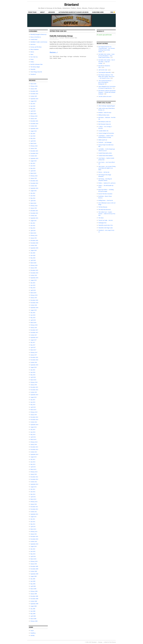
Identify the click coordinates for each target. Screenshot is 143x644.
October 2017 (34, 335)
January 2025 (34, 119)
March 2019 (33, 293)
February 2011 (34, 532)
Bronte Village (63, 57)
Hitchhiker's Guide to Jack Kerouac (39, 42)
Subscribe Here (98, 12)
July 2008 (33, 609)
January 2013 (34, 474)
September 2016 (34, 365)
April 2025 (33, 111)
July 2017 (33, 342)
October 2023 (34, 156)
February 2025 (34, 116)
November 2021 (34, 213)
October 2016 (34, 362)
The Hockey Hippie (35, 67)
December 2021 (34, 211)
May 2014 (33, 434)
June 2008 (33, 611)
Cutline (106, 642)
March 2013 (33, 469)
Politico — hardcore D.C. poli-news (107, 183)
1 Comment (61, 38)
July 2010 (33, 549)
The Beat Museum (103, 207)
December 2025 (34, 91)
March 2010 (33, 559)
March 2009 (33, 589)
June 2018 (33, 315)
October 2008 (34, 601)
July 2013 (33, 459)
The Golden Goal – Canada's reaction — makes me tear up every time (107, 214)
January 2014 (34, 444)
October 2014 (34, 422)
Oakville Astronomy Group (61, 36)
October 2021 (34, 216)
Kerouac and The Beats (36, 47)
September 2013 (34, 454)
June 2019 (33, 285)
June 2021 (33, 225)
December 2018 (34, 300)
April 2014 (33, 437)
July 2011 (33, 519)
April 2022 (33, 201)
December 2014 (34, 417)
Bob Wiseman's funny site (105, 124)
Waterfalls (33, 69)
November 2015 (34, 390)
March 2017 (33, 350)
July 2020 (33, 253)
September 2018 (34, 308)
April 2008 (33, 616)
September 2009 (34, 574)
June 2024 (33, 136)
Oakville (55, 58)
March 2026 (33, 84)
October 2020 (34, 245)
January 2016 (34, 385)
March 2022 (33, 203)
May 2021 (33, 228)
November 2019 (34, 273)
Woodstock (33, 74)
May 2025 (33, 109)
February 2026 (34, 86)
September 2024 (34, 128)
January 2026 (34, 89)
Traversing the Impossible (105, 72)
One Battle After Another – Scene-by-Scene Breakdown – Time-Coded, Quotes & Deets (107, 56)
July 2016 (33, 370)
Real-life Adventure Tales (37, 64)
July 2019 (33, 283)
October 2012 (34, 482)
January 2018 (34, 328)
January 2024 (34, 148)
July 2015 (33, 400)
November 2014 (34, 420)
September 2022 (34, 188)
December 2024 (34, 121)
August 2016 (34, 367)
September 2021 (34, 218)
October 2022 (34, 186)
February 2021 (34, 235)
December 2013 (34, 447)
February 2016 (34, 382)
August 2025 (34, 101)
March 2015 (33, 410)
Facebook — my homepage (105, 142)
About (42, 12)
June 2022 (33, 196)
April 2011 (33, 526)
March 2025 (33, 114)
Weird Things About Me (36, 72)
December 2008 (34, 596)
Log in (32, 630)
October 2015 (34, 392)
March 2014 (33, 439)
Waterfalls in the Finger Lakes (106, 228)
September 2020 (34, 248)
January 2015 (34, 415)
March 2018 (33, 323)
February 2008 (34, 621)
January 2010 (34, 564)
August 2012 (34, 487)
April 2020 (33, 260)
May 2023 (33, 168)
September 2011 (34, 514)
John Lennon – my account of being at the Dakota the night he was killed (107, 168)
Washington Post (102, 223)
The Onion (101, 218)
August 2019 (34, 280)
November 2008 (34, 599)
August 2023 (34, 161)
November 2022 (34, 183)
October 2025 (34, 96)
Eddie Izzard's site (103, 140)
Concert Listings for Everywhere (106, 133)
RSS (112, 12)
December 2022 (34, 181)
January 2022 (34, 208)
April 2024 (33, 141)
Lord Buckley (76, 57)
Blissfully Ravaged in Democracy (38, 34)
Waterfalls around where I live (106, 225)
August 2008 (34, 606)
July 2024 (33, 133)
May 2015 (33, 405)
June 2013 (33, 462)
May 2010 (33, 554)
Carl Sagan (70, 57)
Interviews (33, 44)
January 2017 (34, 355)
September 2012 (34, 484)
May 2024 (33, 138)
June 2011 (33, 522)
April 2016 (33, 377)
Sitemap (100, 642)
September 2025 (34, 99)
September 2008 (34, 604)
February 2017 (34, 352)
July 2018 (33, 313)
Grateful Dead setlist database (106, 156)
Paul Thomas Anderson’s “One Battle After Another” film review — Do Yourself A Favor (106, 76)
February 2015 (34, 412)
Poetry (32, 59)
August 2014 (34, 427)
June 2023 (33, 166)
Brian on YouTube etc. (36, 37)
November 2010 (34, 539)
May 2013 (33, 464)
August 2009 (34, 576)
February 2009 (34, 591)
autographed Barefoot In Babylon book (74, 12)
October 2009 (34, 571)
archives (52, 12)
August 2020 (34, 250)
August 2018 (34, 310)
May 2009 (33, 584)
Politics (32, 62)
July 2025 (33, 104)
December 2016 (34, 357)
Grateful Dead (34, 39)
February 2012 (34, 502)
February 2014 (34, 442)
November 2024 (34, 124)
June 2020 (33, 255)
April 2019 (33, 290)
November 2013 (34, 449)
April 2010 (33, 556)
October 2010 (34, 541)
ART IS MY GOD (103, 70)
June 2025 (33, 106)
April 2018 (33, 320)
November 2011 (34, 509)
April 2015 (33, 407)
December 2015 (34, 387)
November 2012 (34, 479)
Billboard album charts (104, 115)
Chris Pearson (112, 642)
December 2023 (34, 151)
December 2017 (34, 330)
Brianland (71, 5)
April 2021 (33, 230)
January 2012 (34, 504)
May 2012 (33, 494)
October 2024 (34, 126)
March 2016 (33, 380)
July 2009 (33, 579)
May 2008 (33, 614)
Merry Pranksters (35, 49)
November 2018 (34, 303)
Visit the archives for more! (105, 96)
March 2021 (33, 233)
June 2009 (33, 581)
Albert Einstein (56, 57)
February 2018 (34, 325)
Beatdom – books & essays (105, 112)
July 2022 (33, 193)
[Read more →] (54, 52)
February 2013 (34, 472)
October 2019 (34, 275)
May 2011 (33, 524)
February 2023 (34, 176)
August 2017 (34, 340)
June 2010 (33, 551)
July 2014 (33, 429)
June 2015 (33, 402)
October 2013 (34, 452)
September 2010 (34, 544)
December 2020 (34, 240)
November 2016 (34, 360)
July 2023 (33, 163)
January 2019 (34, 298)
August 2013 (34, 457)
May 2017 (33, 345)
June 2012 (33, 492)
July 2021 (33, 223)
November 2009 (34, 569)
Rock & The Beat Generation (105, 194)
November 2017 (34, 332)
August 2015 (34, 397)
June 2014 (33, 432)
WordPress (33, 633)
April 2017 (33, 347)
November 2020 (34, 243)
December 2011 (34, 507)
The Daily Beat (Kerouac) (105, 210)
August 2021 (34, 221)
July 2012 (33, 489)
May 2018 (33, 318)
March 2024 (33, 143)
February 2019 (34, 295)
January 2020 (34, 268)
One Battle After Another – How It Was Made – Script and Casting (107, 62)
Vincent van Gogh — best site (106, 220)
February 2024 (34, 146)
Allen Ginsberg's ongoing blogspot (107, 106)
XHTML (33, 635)
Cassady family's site (103, 131)
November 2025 (34, 94)
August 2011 (33, 517)
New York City (34, 57)
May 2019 (33, 288)
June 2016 (33, 372)
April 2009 (33, 586)
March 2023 (33, 173)
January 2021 (34, 238)
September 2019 (34, 278)
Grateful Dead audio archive (105, 153)
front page (32, 12)
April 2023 (33, 171)
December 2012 (34, 477)
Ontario (59, 58)
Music (32, 54)
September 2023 (34, 158)
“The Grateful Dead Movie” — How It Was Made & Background (106, 82)
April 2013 (33, 467)
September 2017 (34, 337)
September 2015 (34, 395)
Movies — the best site (104, 172)
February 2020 (34, 265)
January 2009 (34, 594)
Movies (32, 52)
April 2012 (33, 497)
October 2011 (34, 512)
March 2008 (33, 619)
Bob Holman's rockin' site (105, 122)
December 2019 (34, 270)
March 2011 (33, 529)
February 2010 (34, 561)
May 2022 (33, 198)
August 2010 (34, 546)
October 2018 (34, 305)
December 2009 (34, 566)
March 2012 (33, 499)
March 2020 (33, 263)
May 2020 (33, 258)
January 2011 (34, 534)
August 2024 (34, 131)
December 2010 (34, 536)
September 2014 (34, 425)
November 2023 (34, 153)
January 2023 (34, 178)
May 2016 (33, 375)
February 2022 (34, 206)
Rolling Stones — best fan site (106, 200)
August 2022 (34, 191)
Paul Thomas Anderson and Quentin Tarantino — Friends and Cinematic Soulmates (107, 92)
